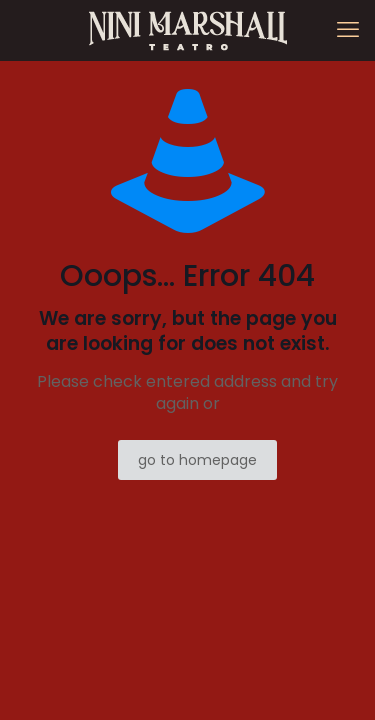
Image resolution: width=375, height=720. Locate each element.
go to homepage (197, 460)
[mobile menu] (348, 30)
